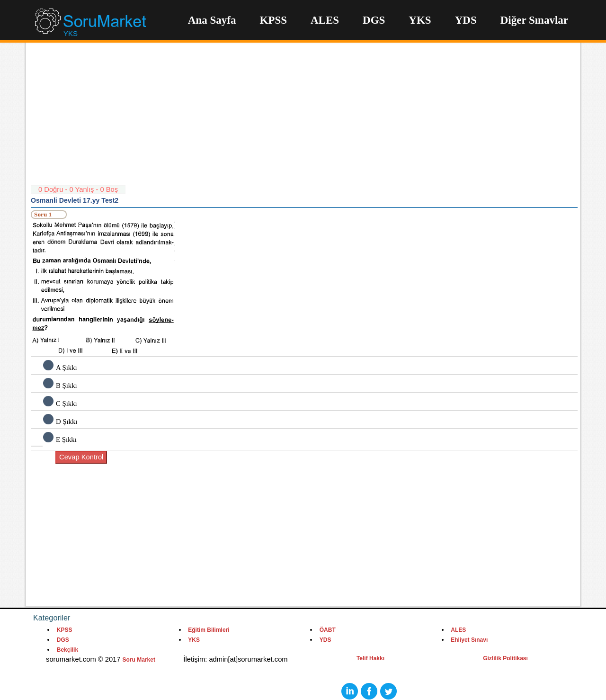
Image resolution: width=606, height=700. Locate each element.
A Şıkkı (67, 368)
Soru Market (139, 660)
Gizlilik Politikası (505, 658)
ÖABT (328, 630)
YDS (466, 20)
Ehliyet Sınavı (469, 640)
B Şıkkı (67, 386)
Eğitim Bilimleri (209, 630)
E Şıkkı (66, 440)
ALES (325, 20)
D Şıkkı (67, 422)
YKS (420, 20)
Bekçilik (67, 650)
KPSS (273, 20)
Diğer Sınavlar (534, 20)
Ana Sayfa (212, 20)
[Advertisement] (304, 118)
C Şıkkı (67, 404)
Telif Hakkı (370, 658)
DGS (374, 20)
